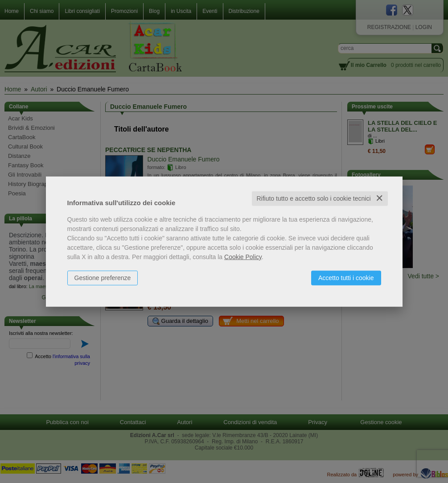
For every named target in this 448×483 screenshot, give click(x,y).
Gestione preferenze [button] (103, 278)
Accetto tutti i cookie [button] (346, 278)
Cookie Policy (243, 257)
